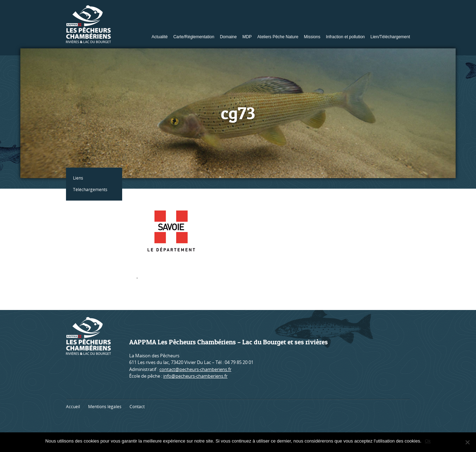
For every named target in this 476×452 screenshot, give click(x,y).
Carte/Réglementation (194, 37)
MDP (247, 37)
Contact (137, 407)
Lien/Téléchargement (390, 37)
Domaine (228, 37)
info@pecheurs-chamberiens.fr (195, 376)
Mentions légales (105, 407)
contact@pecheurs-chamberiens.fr (195, 369)
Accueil (73, 407)
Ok (428, 441)
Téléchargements (90, 190)
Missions (312, 37)
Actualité (160, 37)
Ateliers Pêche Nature (278, 37)
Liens (78, 178)
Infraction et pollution (346, 37)
